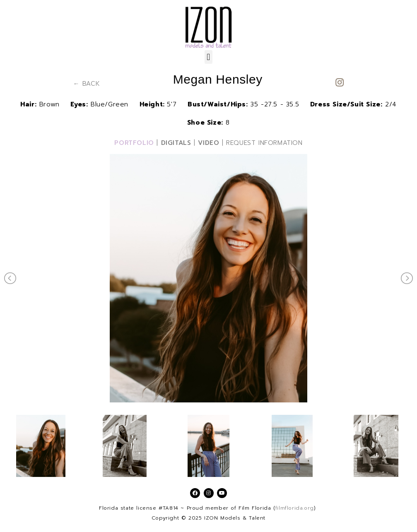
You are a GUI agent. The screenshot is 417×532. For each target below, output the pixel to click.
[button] (209, 57)
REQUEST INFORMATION (264, 143)
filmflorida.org (295, 508)
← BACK (87, 84)
